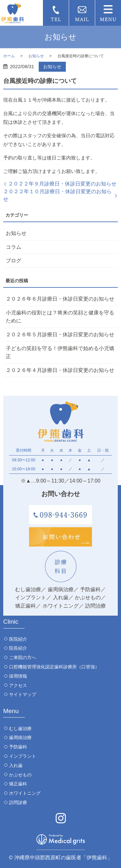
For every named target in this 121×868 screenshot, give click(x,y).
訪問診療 (18, 802)
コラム (14, 247)
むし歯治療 (20, 728)
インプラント (23, 756)
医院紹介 (18, 639)
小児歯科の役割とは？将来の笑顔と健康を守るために (60, 317)
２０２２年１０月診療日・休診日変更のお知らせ (57, 195)
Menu (11, 711)
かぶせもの (20, 775)
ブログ (14, 261)
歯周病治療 (20, 737)
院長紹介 (18, 648)
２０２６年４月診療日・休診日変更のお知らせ (60, 370)
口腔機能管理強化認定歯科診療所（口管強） (54, 667)
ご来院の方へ (23, 657)
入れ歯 (16, 765)
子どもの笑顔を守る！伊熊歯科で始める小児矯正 (60, 353)
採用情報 (18, 676)
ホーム (9, 56)
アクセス (18, 685)
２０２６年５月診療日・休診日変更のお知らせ (60, 335)
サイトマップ (23, 694)
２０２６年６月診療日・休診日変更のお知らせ (60, 299)
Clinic (11, 622)
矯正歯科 (18, 784)
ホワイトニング (25, 793)
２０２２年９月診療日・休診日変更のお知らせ (62, 184)
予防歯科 (18, 747)
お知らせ (36, 56)
